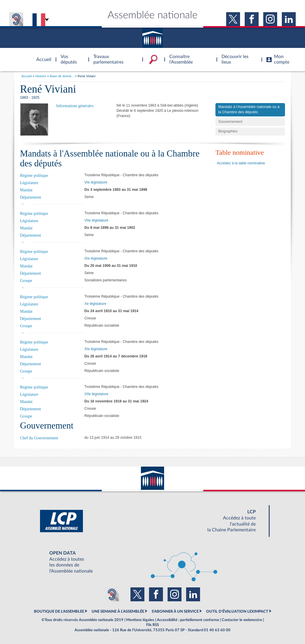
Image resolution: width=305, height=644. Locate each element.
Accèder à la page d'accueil (42, 56)
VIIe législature (96, 220)
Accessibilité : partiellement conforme (188, 620)
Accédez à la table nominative (241, 163)
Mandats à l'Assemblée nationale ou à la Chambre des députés (249, 109)
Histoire (41, 76)
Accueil (27, 76)
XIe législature (96, 349)
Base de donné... (62, 76)
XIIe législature (96, 394)
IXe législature (96, 258)
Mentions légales (140, 620)
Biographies (228, 131)
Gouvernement (230, 122)
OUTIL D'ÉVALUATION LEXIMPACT (237, 611)
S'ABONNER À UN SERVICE (175, 611)
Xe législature (95, 304)
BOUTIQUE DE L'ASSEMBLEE (59, 611)
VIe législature (96, 182)
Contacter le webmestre (242, 620)
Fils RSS (152, 625)
